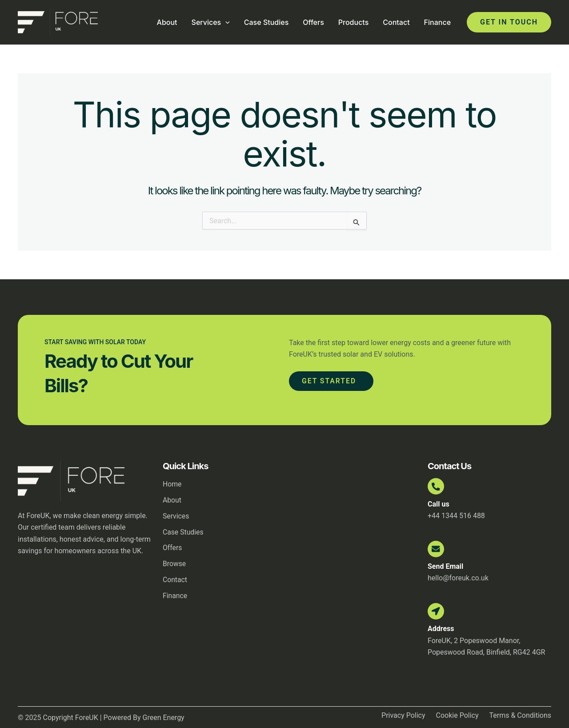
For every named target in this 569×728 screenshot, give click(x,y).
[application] (225, 22)
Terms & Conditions (521, 720)
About (167, 22)
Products (353, 22)
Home (172, 484)
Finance (437, 22)
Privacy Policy (403, 720)
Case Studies (266, 22)
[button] (509, 22)
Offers (313, 22)
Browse (174, 564)
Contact (396, 22)
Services (211, 22)
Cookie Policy (457, 720)
